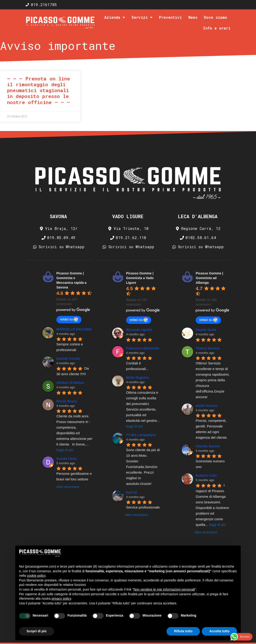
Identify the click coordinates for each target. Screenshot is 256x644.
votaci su (69, 319)
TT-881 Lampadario (141, 435)
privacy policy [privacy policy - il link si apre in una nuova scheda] (61, 599)
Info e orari (217, 28)
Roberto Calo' (206, 476)
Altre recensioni (68, 487)
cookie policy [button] (36, 576)
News (193, 17)
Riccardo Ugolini (139, 330)
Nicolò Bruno (67, 401)
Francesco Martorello (143, 348)
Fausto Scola (206, 330)
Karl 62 (132, 492)
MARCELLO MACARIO (74, 329)
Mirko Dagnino (138, 378)
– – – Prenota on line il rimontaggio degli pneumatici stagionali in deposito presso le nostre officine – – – (39, 90)
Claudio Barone (208, 446)
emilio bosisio (207, 406)
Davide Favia (66, 459)
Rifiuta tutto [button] (183, 631)
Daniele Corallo (68, 359)
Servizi (142, 17)
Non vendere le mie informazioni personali (164, 589)
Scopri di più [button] (37, 631)
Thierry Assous (208, 348)
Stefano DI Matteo (70, 383)
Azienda (115, 17)
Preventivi (170, 17)
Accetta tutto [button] (219, 631)
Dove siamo (215, 17)
